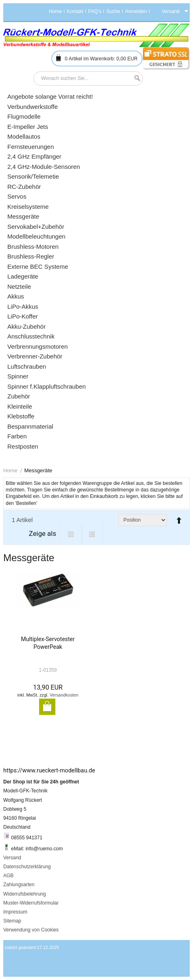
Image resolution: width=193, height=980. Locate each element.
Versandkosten (64, 695)
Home (55, 11)
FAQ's (95, 11)
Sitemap (12, 921)
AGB (8, 876)
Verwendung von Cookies (31, 930)
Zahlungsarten (19, 885)
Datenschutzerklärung (27, 867)
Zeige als (43, 533)
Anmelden (136, 11)
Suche (113, 11)
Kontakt (75, 11)
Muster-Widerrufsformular (31, 903)
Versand (12, 858)
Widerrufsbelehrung (25, 894)
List (93, 534)
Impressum (15, 912)
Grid (71, 534)
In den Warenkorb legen (47, 707)
